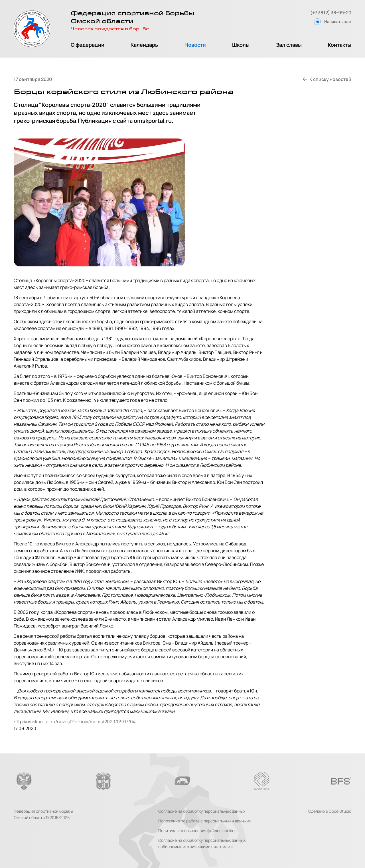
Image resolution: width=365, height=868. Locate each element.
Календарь (144, 45)
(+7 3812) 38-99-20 (331, 13)
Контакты (340, 45)
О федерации (88, 45)
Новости (195, 45)
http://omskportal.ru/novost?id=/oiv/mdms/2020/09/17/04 (75, 722)
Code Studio (340, 811)
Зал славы (289, 45)
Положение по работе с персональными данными (205, 821)
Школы (241, 45)
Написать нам (338, 22)
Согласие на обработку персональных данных (202, 811)
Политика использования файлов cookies (197, 831)
